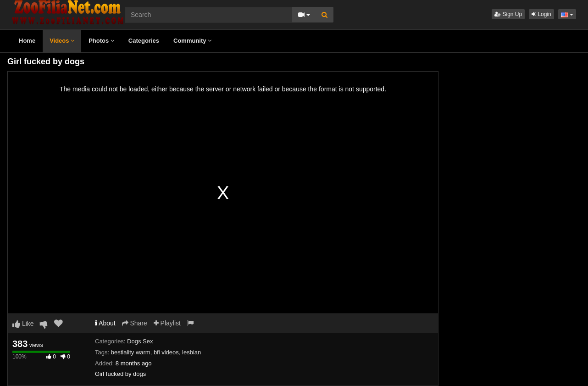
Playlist (167, 323)
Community (192, 41)
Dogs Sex (140, 341)
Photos (101, 41)
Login (541, 14)
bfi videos (166, 352)
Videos (62, 41)
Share (135, 323)
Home (27, 41)
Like (23, 324)
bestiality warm (131, 352)
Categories (144, 41)
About (105, 323)
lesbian (191, 352)
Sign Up (508, 14)
